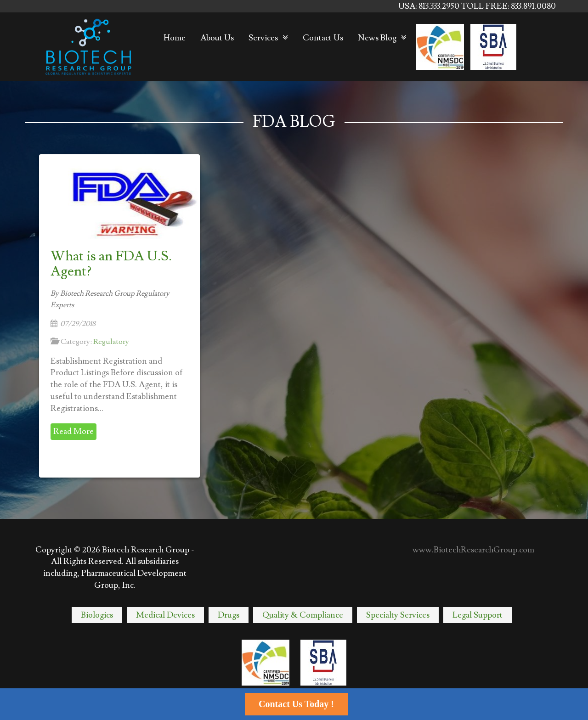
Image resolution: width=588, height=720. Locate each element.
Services (263, 38)
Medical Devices (165, 615)
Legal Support (478, 615)
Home (175, 38)
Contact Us (323, 38)
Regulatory (111, 342)
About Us (217, 38)
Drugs (229, 615)
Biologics (97, 615)
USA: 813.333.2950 (430, 6)
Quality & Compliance (303, 615)
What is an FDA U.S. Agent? (111, 264)
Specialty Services (398, 615)
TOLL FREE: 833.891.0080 (509, 6)
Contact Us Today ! (296, 704)
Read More (73, 431)
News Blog (377, 38)
